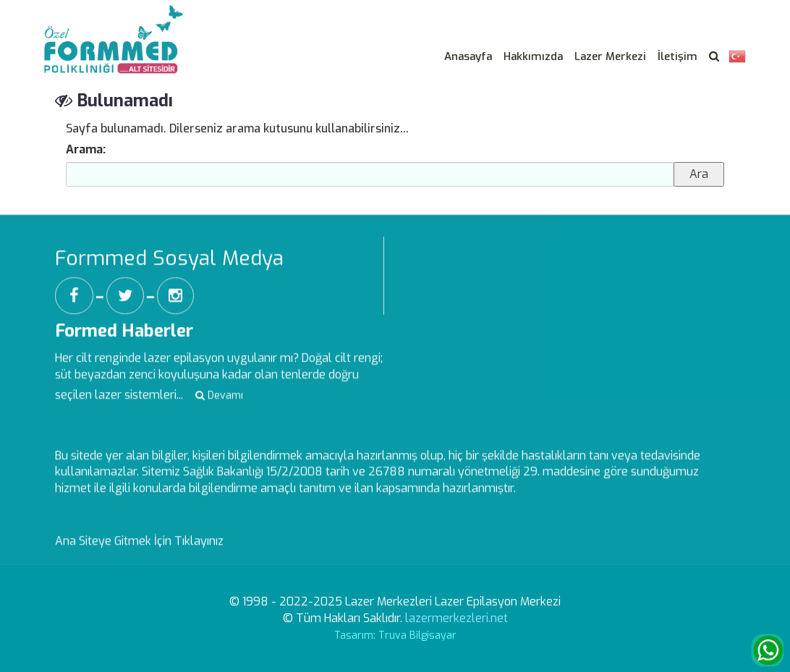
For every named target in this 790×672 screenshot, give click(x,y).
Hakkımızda (533, 56)
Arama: (86, 149)
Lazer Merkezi (610, 56)
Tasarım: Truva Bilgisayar (395, 635)
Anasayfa (468, 56)
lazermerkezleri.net (456, 618)
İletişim (678, 56)
